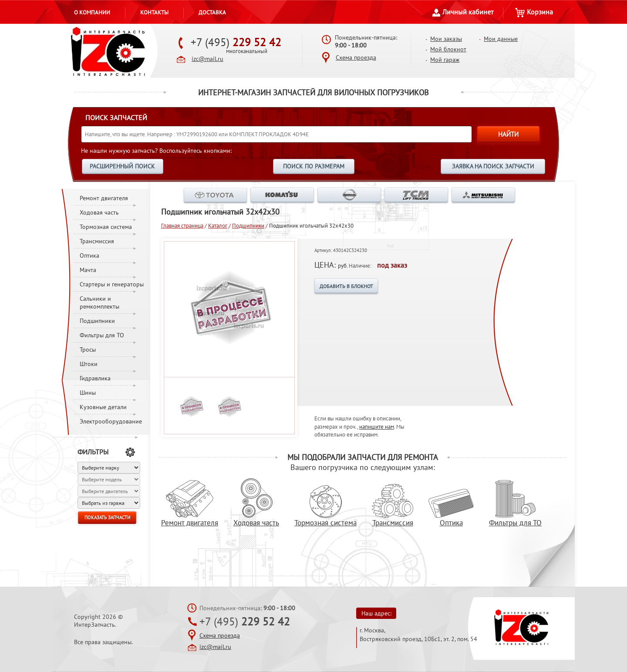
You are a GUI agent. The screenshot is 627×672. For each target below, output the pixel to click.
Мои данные (501, 39)
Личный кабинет (463, 12)
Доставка (212, 12)
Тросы (88, 349)
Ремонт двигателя (104, 198)
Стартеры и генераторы (112, 284)
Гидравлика (95, 378)
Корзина (534, 12)
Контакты (154, 12)
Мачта (88, 270)
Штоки (89, 364)
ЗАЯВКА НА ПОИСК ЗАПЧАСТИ (493, 166)
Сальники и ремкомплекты (99, 302)
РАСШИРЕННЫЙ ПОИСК (122, 166)
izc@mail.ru (207, 59)
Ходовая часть (99, 212)
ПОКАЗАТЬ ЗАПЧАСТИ (107, 517)
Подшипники (97, 321)
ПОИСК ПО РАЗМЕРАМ (314, 166)
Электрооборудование (111, 421)
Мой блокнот (448, 49)
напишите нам (377, 427)
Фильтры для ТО (102, 335)
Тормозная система (106, 227)
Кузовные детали (103, 407)
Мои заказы (446, 39)
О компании (92, 12)
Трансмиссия (97, 241)
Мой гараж (445, 60)
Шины (88, 393)
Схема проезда (356, 57)
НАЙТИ (508, 134)
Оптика (89, 255)
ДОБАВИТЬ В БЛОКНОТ (346, 286)
